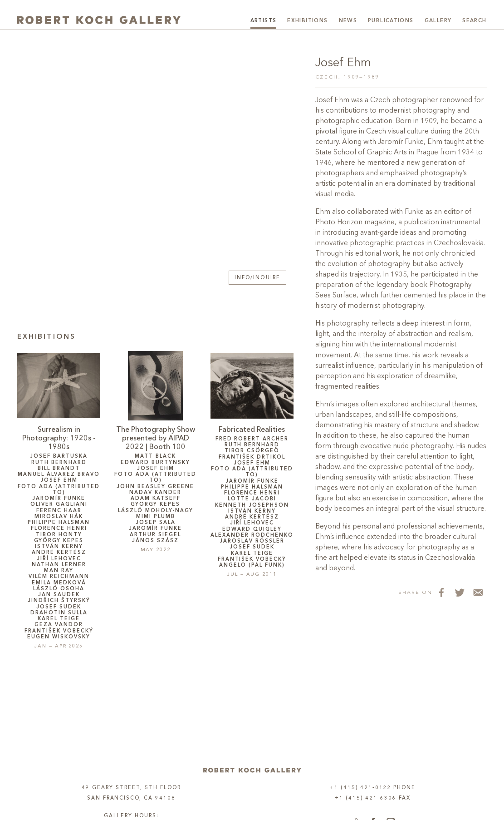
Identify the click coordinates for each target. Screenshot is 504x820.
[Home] (252, 770)
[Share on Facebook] (441, 592)
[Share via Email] (478, 592)
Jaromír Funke (401, 142)
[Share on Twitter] (460, 592)
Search (474, 21)
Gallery (438, 21)
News (348, 21)
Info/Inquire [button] (257, 278)
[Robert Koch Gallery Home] (99, 20)
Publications (391, 21)
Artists (264, 21)
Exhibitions (307, 21)
